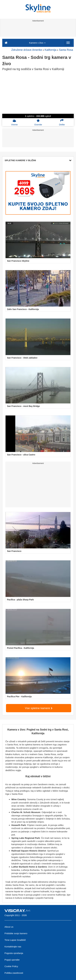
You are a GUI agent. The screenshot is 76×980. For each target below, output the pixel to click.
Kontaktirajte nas (13, 947)
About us (9, 927)
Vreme (15, 122)
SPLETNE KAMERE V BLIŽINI (38, 160)
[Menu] (68, 43)
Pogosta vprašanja (14, 953)
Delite (62, 122)
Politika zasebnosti (14, 973)
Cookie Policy (11, 966)
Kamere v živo (37, 43)
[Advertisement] (38, 30)
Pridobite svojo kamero (16, 933)
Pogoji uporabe (12, 960)
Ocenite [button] (38, 122)
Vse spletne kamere (39, 708)
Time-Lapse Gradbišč (15, 940)
